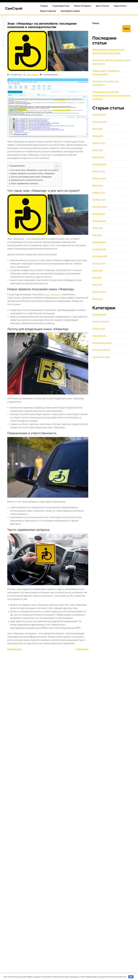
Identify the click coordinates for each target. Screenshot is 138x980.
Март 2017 (97, 285)
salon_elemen (32, 75)
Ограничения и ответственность (27, 180)
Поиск (96, 23)
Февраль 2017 (99, 292)
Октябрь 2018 (99, 249)
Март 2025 (97, 150)
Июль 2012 (98, 299)
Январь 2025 (98, 157)
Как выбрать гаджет (70, 11)
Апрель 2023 (99, 214)
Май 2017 (97, 278)
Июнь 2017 (98, 270)
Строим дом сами (61, 6)
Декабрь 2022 (99, 221)
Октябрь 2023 (99, 200)
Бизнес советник (48, 11)
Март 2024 (97, 185)
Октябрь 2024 (99, 178)
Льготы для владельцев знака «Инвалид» (31, 177)
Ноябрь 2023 (99, 193)
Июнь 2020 (98, 228)
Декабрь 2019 (99, 242)
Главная (44, 6)
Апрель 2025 (99, 143)
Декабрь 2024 (99, 164)
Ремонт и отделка (83, 6)
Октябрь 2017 (99, 263)
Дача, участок (102, 6)
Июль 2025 (98, 129)
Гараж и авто (120, 6)
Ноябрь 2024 (99, 171)
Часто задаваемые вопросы (24, 183)
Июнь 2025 (98, 136)
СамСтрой (14, 8)
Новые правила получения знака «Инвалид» (33, 173)
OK (131, 977)
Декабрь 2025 (99, 115)
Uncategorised (99, 314)
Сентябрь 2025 (100, 122)
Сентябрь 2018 (100, 256)
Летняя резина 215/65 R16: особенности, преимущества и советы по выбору (111, 95)
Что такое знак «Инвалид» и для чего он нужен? (35, 170)
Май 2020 (97, 235)
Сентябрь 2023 (100, 207)
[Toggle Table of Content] (56, 166)
